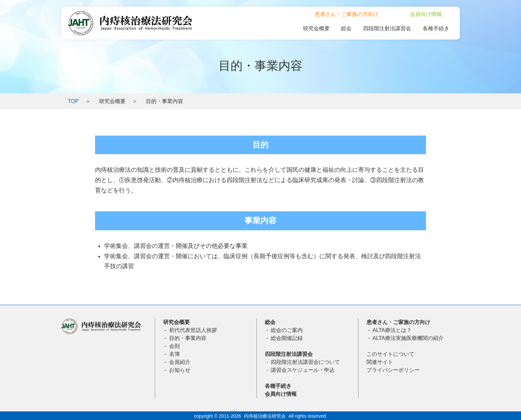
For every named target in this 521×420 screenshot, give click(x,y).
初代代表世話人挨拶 (193, 330)
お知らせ (180, 370)
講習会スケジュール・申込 (303, 370)
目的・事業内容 (188, 338)
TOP (73, 101)
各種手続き (278, 386)
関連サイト (380, 362)
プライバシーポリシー (393, 370)
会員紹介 (180, 362)
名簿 (174, 354)
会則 (174, 346)
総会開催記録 (287, 338)
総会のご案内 (287, 330)
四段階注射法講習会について (305, 362)
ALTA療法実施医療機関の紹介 (408, 338)
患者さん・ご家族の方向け (398, 322)
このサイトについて (390, 354)
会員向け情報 (281, 394)
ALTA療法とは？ (392, 330)
